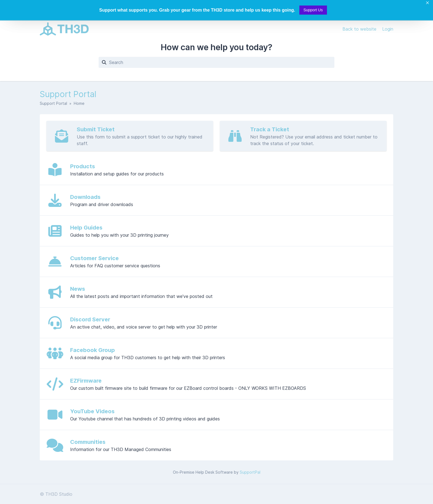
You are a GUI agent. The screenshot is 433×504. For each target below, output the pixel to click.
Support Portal (53, 103)
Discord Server (90, 319)
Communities (88, 442)
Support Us (313, 10)
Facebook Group (93, 350)
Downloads (85, 197)
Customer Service (94, 258)
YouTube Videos (92, 411)
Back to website (360, 29)
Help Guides (86, 228)
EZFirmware (86, 381)
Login (388, 29)
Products (83, 166)
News (78, 289)
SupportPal (250, 472)
